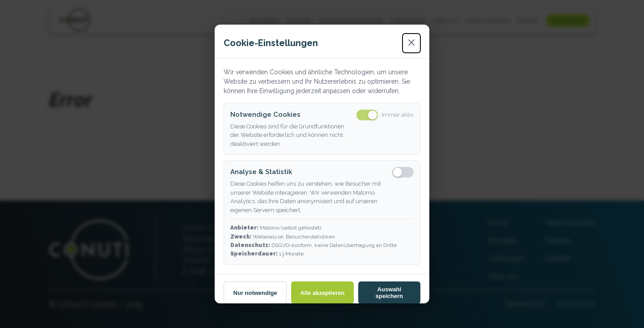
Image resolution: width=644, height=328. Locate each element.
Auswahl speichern (389, 293)
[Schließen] (411, 43)
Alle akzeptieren (322, 293)
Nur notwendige (255, 293)
